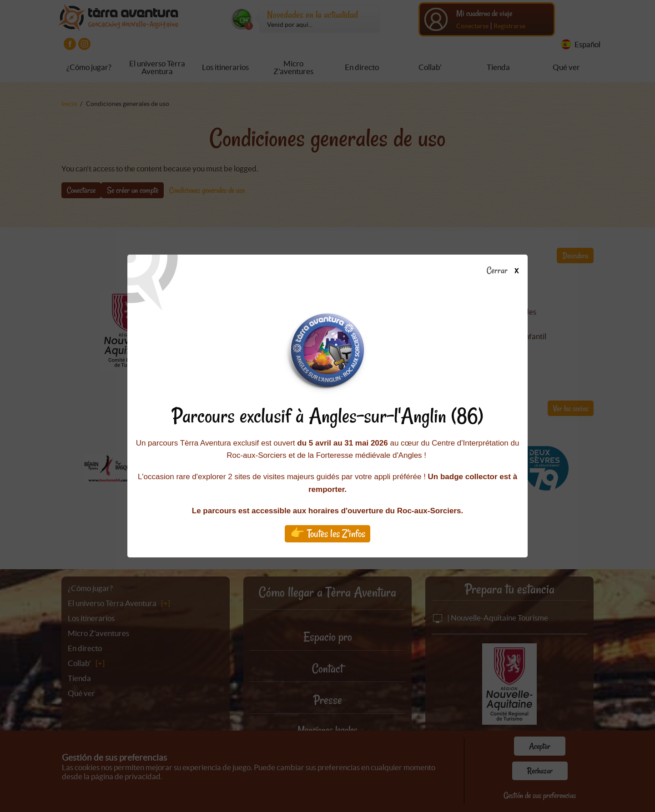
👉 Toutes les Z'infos (328, 534)
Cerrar (506, 271)
